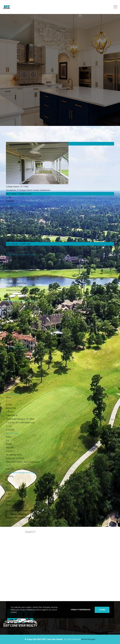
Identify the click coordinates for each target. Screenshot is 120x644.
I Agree (102, 610)
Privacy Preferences (81, 610)
